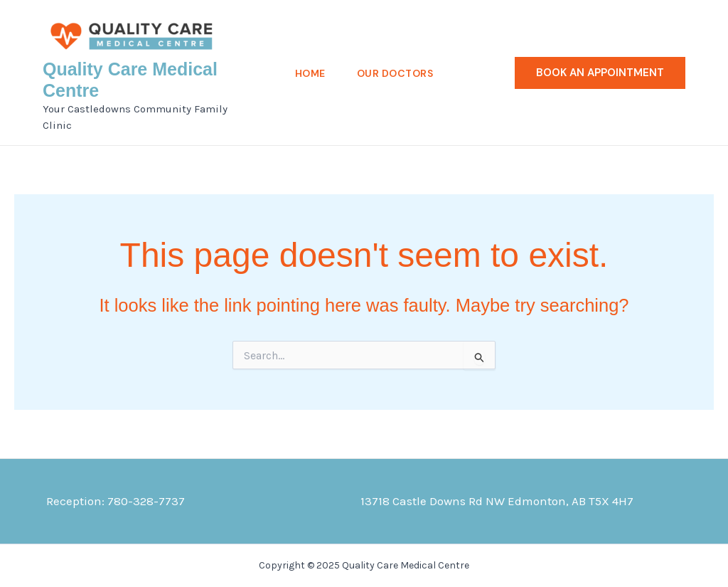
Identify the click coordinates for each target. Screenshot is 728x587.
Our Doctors (395, 73)
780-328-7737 (146, 501)
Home (310, 73)
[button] (600, 73)
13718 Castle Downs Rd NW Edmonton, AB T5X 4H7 (497, 501)
